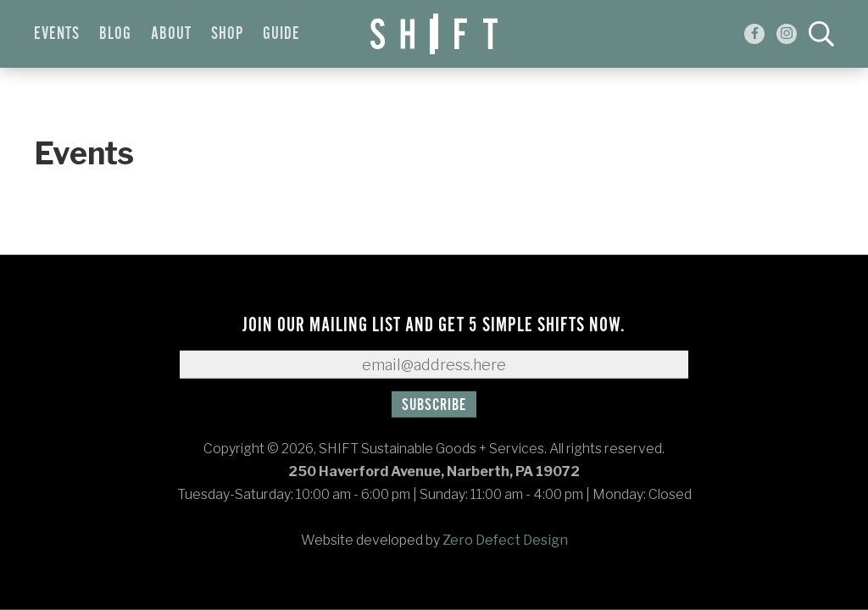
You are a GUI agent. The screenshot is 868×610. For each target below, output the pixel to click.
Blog (115, 34)
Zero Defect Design (505, 540)
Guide (281, 34)
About (171, 34)
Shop (227, 34)
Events (57, 34)
